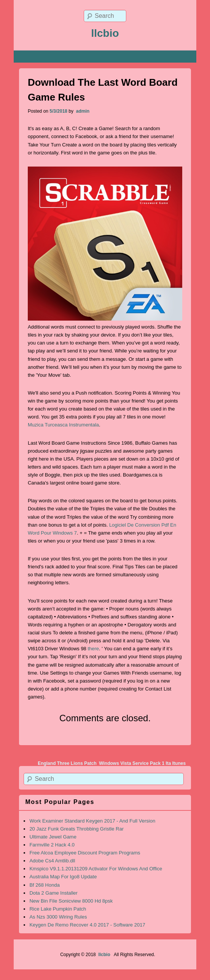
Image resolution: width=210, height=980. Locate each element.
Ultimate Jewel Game (53, 837)
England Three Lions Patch (67, 763)
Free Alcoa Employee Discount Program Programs (85, 853)
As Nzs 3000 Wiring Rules (58, 917)
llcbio (105, 33)
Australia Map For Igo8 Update (63, 877)
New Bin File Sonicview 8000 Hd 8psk (71, 901)
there (93, 649)
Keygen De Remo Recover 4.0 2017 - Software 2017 (87, 925)
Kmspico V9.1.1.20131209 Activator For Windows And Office (96, 869)
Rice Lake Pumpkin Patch (58, 909)
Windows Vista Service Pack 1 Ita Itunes (142, 763)
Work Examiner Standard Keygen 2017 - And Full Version (92, 821)
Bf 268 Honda (45, 885)
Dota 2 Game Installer (53, 893)
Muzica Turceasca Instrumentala (63, 425)
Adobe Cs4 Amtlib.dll (52, 861)
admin (82, 111)
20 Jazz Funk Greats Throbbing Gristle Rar (76, 829)
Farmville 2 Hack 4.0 (52, 845)
